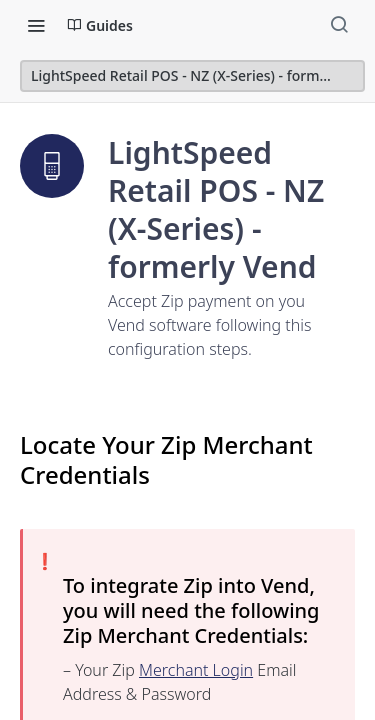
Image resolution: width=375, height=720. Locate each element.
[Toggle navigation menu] (36, 25)
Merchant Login (196, 670)
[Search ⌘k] (339, 25)
